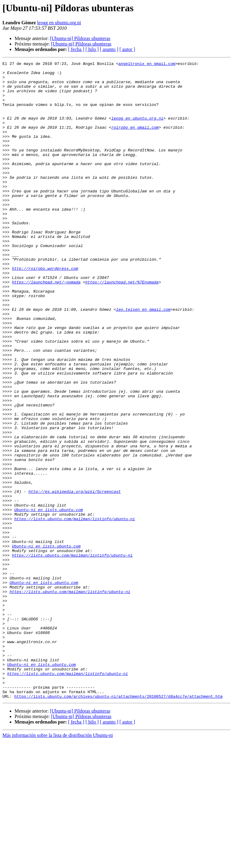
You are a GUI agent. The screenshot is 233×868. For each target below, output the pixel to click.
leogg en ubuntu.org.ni (59, 23)
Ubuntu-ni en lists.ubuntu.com (49, 600)
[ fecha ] (76, 49)
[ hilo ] (92, 49)
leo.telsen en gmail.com (143, 359)
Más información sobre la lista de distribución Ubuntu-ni (58, 863)
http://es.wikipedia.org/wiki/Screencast (75, 578)
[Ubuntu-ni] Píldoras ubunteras (80, 38)
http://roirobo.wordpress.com (45, 310)
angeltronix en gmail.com (147, 64)
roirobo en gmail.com (135, 141)
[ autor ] (127, 49)
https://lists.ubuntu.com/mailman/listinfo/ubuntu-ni (75, 611)
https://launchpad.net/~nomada (46, 327)
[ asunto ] (109, 49)
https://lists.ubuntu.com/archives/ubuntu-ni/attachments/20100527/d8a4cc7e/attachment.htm (118, 824)
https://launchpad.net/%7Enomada (122, 327)
